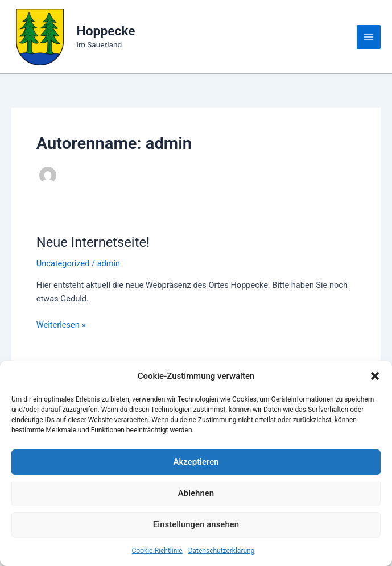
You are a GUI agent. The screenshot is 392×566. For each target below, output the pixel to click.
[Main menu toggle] (369, 37)
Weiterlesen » (61, 325)
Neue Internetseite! (93, 242)
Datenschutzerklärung (222, 551)
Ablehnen (196, 493)
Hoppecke (106, 31)
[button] (375, 376)
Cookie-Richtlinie (157, 551)
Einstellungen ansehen (196, 524)
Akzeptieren (196, 462)
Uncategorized (63, 263)
